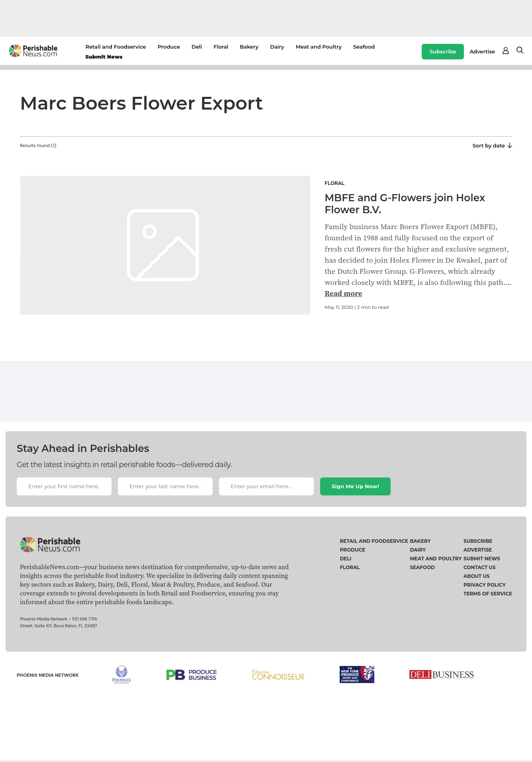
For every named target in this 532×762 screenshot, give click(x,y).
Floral (221, 47)
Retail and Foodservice (116, 47)
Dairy (277, 47)
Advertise (482, 51)
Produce (169, 47)
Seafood (364, 47)
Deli (197, 47)
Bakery (249, 47)
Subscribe (443, 51)
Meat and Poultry (319, 47)
